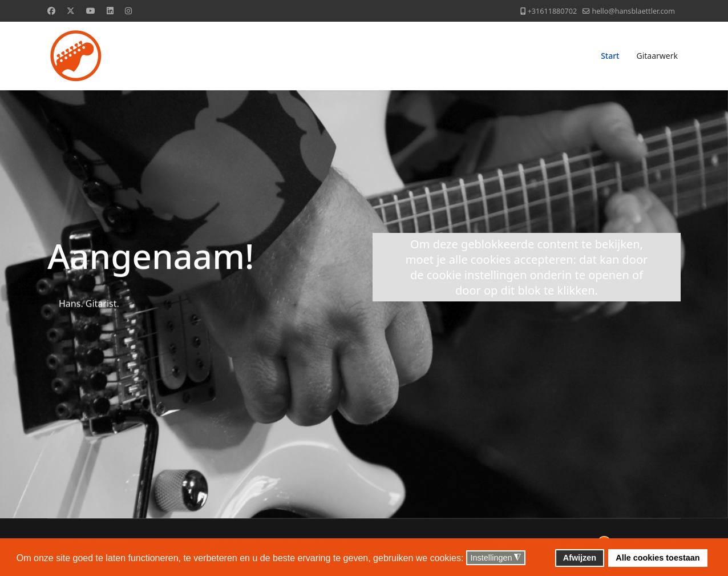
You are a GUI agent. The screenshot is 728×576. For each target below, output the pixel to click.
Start (610, 56)
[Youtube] (91, 11)
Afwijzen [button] (580, 558)
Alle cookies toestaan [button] (658, 558)
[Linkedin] (110, 11)
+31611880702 (552, 11)
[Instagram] (128, 11)
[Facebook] (51, 11)
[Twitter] (71, 11)
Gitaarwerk (657, 56)
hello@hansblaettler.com (633, 11)
